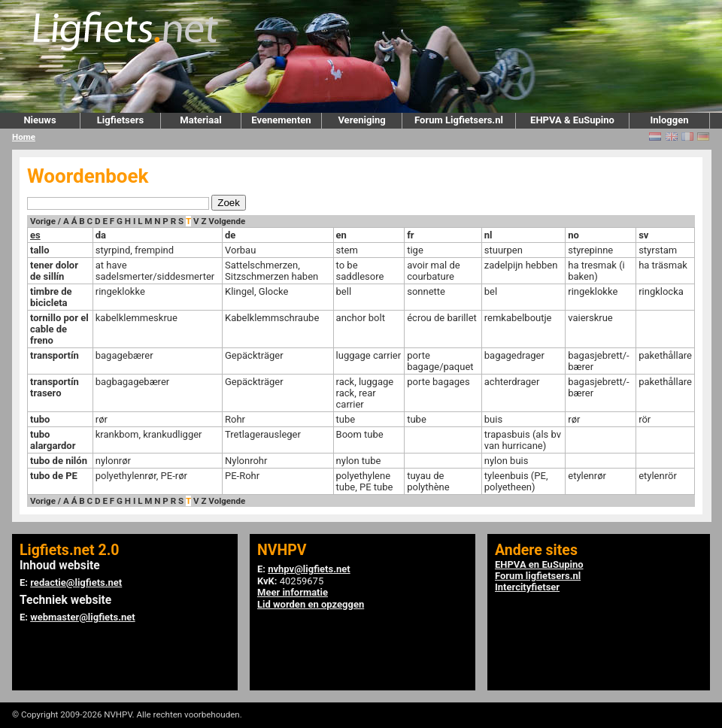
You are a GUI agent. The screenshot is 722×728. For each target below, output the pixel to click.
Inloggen (669, 120)
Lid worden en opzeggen (311, 604)
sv (643, 235)
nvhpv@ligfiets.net (309, 569)
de (230, 235)
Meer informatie (293, 592)
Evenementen (281, 120)
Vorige (43, 221)
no (573, 235)
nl (488, 235)
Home (24, 137)
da (101, 235)
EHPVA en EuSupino (539, 564)
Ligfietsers (120, 120)
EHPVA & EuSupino (572, 120)
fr (410, 235)
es (35, 235)
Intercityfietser (527, 587)
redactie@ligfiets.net (76, 582)
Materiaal (200, 120)
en (341, 235)
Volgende (227, 221)
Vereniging (361, 120)
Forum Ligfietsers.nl (459, 120)
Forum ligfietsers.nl (538, 576)
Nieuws (39, 120)
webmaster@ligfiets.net (82, 617)
